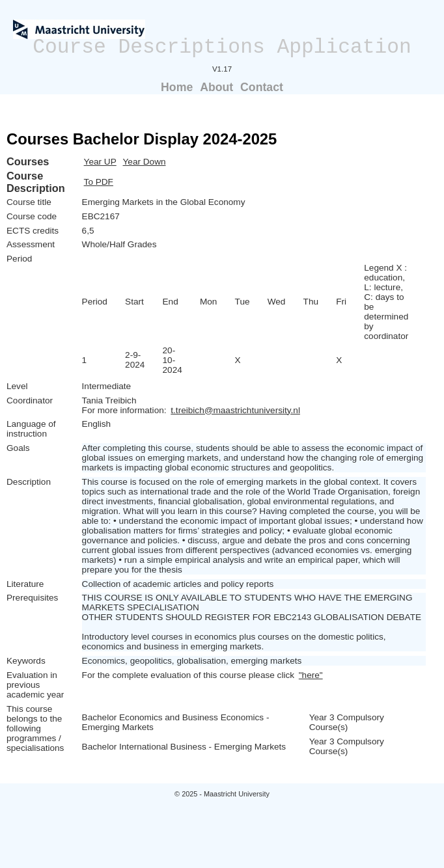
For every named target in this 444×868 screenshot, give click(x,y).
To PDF (99, 182)
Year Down (145, 162)
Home (177, 87)
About (216, 87)
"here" (311, 675)
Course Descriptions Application (222, 47)
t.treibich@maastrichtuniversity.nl (235, 410)
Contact (262, 87)
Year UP (100, 162)
